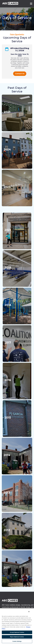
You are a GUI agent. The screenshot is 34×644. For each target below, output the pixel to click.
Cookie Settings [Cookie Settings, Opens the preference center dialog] (17, 641)
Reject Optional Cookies (17, 637)
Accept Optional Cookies (17, 632)
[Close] (29, 612)
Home (13, 24)
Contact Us (20, 74)
